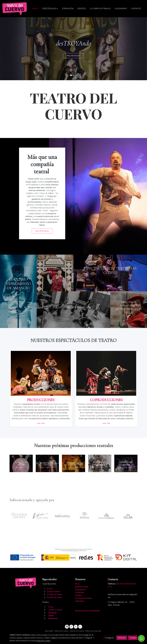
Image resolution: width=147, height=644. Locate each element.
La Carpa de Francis (83, 598)
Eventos (78, 595)
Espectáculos (81, 590)
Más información (73, 56)
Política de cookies (61, 631)
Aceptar (133, 638)
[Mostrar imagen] (74, 555)
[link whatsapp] (80, 626)
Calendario (80, 601)
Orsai (51, 607)
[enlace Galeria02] (18, 291)
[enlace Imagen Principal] (41, 373)
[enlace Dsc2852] (106, 373)
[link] (15, 9)
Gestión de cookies (77, 631)
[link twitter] (76, 626)
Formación (80, 592)
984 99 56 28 (122, 584)
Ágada (51, 616)
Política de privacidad (93, 631)
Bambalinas (53, 619)
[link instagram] (71, 626)
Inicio (77, 584)
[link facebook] (67, 626)
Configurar (109, 638)
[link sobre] (24, 583)
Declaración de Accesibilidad (87, 611)
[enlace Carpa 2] (55, 273)
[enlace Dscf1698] (73, 309)
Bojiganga (53, 613)
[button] (50, 9)
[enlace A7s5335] (110, 273)
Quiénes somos (82, 587)
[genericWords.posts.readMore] (21, 463)
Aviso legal (49, 631)
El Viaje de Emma (55, 594)
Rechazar (122, 638)
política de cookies (43, 641)
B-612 (50, 589)
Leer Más (41, 423)
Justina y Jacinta (55, 610)
